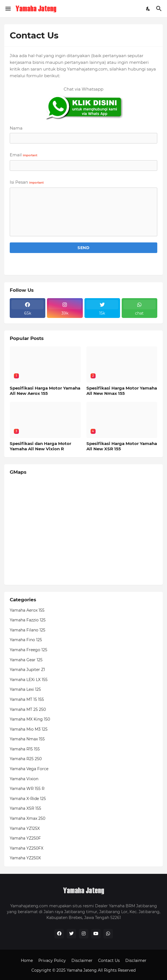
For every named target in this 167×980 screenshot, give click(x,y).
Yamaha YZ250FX (27, 848)
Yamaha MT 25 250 (28, 709)
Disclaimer (82, 960)
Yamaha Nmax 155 (27, 739)
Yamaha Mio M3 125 (29, 729)
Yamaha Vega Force (29, 769)
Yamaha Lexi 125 (25, 689)
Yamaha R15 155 (25, 749)
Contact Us (109, 960)
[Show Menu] (8, 9)
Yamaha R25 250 (26, 759)
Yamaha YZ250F (25, 838)
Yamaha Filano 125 (28, 630)
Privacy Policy (52, 960)
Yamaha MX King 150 (30, 719)
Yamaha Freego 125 (28, 650)
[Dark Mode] (148, 9)
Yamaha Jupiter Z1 (27, 670)
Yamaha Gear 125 (26, 660)
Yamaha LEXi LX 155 (29, 680)
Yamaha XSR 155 (25, 808)
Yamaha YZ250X (25, 858)
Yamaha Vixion (24, 779)
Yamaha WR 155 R (27, 789)
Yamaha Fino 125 (26, 640)
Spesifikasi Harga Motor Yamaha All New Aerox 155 (45, 391)
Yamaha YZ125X (25, 828)
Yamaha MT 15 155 (27, 699)
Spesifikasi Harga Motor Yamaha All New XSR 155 (122, 446)
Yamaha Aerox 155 (27, 610)
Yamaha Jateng (82, 970)
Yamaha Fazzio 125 (28, 620)
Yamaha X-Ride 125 (28, 799)
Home (27, 960)
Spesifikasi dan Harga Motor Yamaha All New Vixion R (40, 446)
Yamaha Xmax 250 (28, 818)
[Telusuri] (160, 9)
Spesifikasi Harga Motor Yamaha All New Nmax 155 (122, 391)
